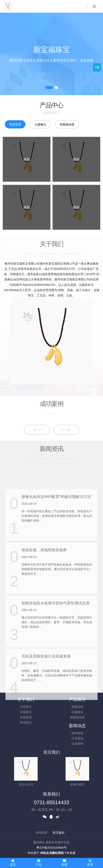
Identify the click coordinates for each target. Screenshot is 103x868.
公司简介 (26, 707)
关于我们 (26, 699)
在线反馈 (26, 717)
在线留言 (26, 712)
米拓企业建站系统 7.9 (54, 853)
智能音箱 (15, 124)
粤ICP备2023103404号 (51, 848)
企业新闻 (77, 744)
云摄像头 (40, 124)
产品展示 (77, 699)
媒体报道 (77, 733)
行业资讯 (77, 738)
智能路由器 (67, 124)
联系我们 (26, 723)
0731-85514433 (51, 802)
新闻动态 (77, 726)
